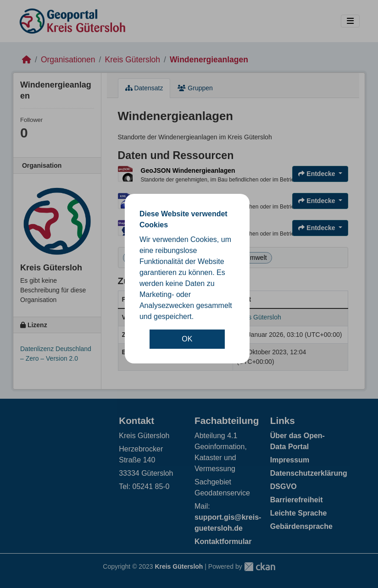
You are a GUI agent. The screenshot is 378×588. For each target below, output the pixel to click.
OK (187, 339)
